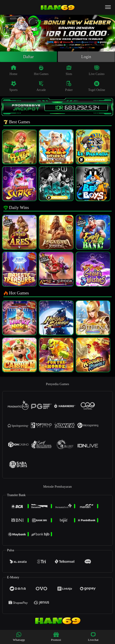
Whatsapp (19, 637)
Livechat (93, 637)
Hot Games (41, 70)
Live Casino (97, 70)
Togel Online (97, 86)
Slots (69, 70)
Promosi (56, 637)
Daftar (29, 57)
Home (14, 70)
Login (86, 57)
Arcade (41, 86)
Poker (69, 86)
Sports (13, 86)
